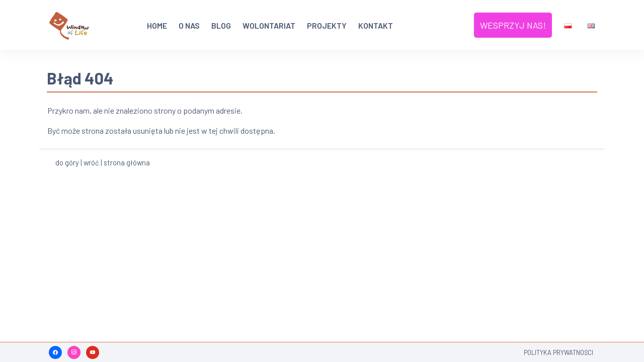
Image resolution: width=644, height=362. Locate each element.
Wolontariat (269, 25)
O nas (189, 25)
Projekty (327, 25)
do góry (67, 161)
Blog (221, 25)
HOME (157, 25)
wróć (91, 161)
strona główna (127, 161)
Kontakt (376, 25)
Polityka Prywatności (558, 352)
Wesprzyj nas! (513, 25)
